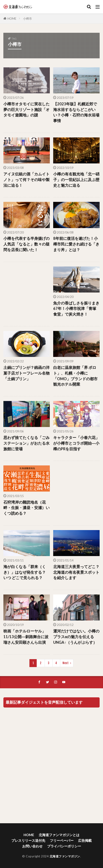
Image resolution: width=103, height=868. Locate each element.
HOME (12, 19)
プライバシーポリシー (64, 846)
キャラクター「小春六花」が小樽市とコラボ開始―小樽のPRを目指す (76, 443)
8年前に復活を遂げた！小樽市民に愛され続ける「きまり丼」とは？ (76, 244)
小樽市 (28, 19)
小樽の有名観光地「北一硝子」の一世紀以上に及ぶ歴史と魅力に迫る (76, 180)
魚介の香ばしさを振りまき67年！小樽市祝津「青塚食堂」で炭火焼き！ (76, 309)
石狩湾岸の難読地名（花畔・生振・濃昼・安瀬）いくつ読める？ (26, 508)
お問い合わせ (32, 846)
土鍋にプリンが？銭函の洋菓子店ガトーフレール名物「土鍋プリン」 (26, 373)
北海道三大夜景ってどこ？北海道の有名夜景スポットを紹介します (76, 572)
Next (66, 663)
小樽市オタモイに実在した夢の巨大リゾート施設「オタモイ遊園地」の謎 (26, 110)
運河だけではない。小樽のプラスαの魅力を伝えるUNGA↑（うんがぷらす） (76, 637)
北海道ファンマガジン (65, 856)
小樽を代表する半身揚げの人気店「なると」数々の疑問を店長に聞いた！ (26, 244)
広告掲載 (85, 840)
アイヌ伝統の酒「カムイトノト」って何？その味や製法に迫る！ (26, 180)
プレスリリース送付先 (28, 840)
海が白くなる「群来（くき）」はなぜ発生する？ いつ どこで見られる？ (25, 572)
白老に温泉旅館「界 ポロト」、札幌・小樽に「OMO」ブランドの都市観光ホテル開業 (75, 376)
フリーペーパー (62, 840)
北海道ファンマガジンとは (59, 835)
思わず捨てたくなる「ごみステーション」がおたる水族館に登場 (26, 443)
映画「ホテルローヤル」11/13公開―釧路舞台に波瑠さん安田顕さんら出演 (26, 637)
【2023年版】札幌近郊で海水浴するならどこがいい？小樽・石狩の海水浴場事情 (76, 112)
